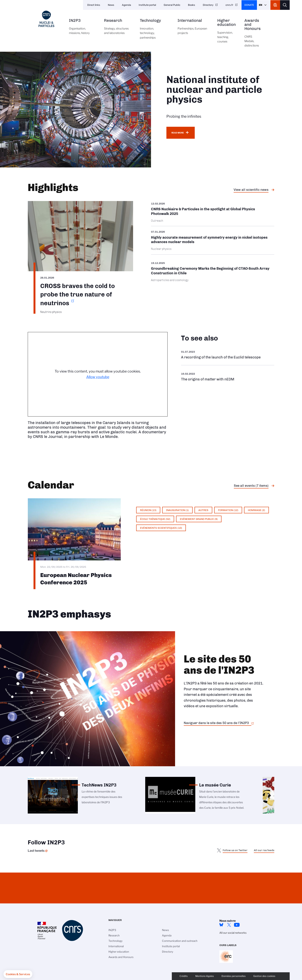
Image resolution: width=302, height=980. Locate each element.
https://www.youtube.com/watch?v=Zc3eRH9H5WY (228, 355)
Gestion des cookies (264, 976)
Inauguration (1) (177, 510)
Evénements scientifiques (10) (161, 528)
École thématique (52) (155, 519)
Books (192, 5)
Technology (154, 31)
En (260, 5)
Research (118, 29)
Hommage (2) (256, 510)
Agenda (126, 5)
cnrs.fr (229, 5)
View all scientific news (251, 190)
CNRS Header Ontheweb (275, 5)
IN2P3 (82, 29)
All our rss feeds (264, 850)
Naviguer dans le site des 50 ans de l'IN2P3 (216, 723)
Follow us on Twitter (235, 850)
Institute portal (147, 5)
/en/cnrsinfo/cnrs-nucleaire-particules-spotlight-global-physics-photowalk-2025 (213, 214)
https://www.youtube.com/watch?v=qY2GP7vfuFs (228, 376)
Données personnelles (234, 976)
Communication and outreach (180, 941)
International (193, 29)
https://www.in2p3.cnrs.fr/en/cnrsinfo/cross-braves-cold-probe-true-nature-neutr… (80, 257)
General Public (172, 5)
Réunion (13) (148, 510)
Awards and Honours (253, 35)
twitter (229, 925)
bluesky (221, 925)
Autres (203, 510)
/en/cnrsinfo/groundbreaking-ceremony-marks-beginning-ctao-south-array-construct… (213, 272)
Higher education (226, 33)
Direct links (94, 5)
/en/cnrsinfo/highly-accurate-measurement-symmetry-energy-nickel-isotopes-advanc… (213, 240)
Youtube (237, 925)
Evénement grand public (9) (199, 519)
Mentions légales (205, 976)
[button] (18, 974)
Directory (208, 5)
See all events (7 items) (251, 486)
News (111, 5)
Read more (178, 133)
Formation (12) (228, 510)
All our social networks (233, 933)
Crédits (184, 976)
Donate (249, 5)
